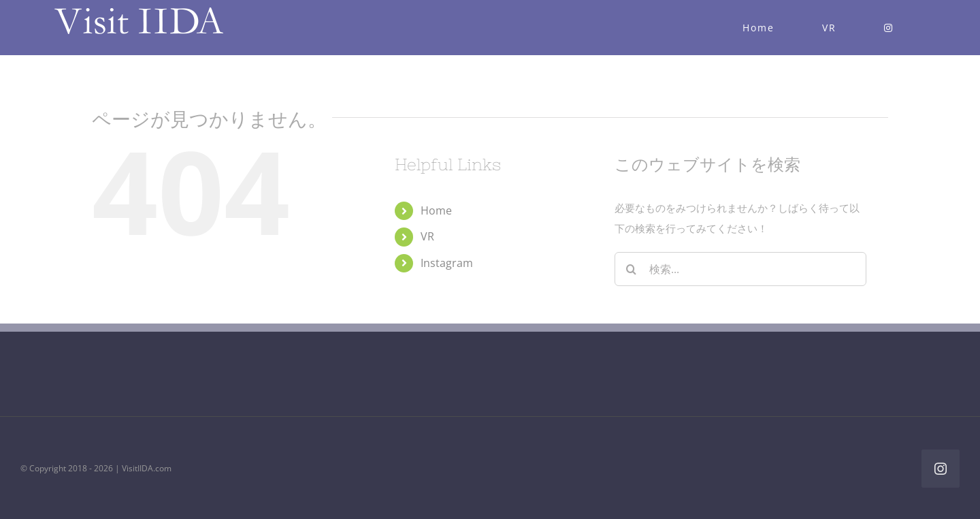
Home (436, 210)
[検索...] (740, 269)
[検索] (632, 269)
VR (427, 236)
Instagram (447, 263)
